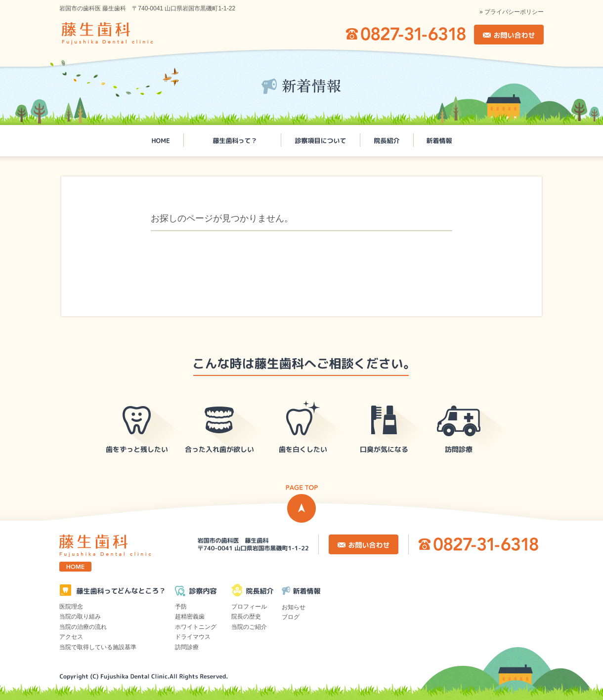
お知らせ (294, 607)
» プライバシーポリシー (512, 12)
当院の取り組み (80, 617)
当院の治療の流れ (83, 627)
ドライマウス (193, 637)
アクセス (71, 637)
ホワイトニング (196, 627)
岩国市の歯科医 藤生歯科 (122, 33)
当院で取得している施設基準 (98, 647)
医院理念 (71, 607)
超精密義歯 (190, 617)
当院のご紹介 (249, 627)
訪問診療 (187, 647)
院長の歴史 (246, 617)
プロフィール (249, 607)
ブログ (291, 617)
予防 (181, 607)
